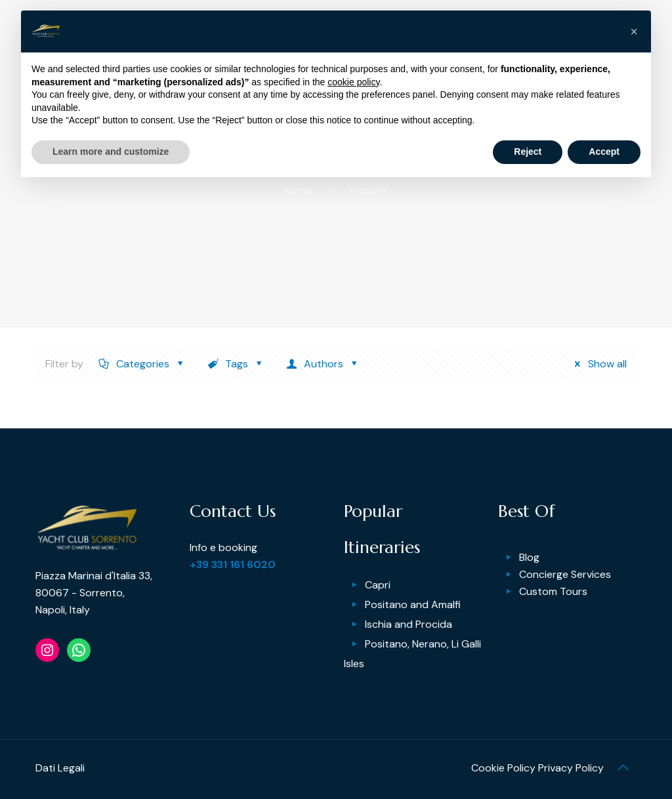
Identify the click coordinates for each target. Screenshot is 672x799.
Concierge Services (565, 574)
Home (299, 190)
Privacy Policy (571, 768)
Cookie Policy (503, 768)
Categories (142, 364)
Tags (236, 364)
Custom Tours (553, 591)
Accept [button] (604, 152)
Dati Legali (60, 768)
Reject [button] (528, 152)
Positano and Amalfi (413, 604)
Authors (323, 364)
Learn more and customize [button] (111, 152)
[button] (634, 31)
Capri (378, 585)
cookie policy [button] (353, 82)
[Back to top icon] (623, 768)
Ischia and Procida (409, 624)
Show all (597, 364)
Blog (529, 557)
